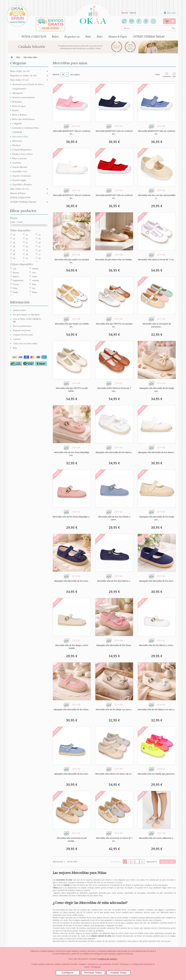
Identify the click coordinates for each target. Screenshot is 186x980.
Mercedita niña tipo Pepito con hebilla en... (72, 325)
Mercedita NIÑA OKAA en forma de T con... (114, 390)
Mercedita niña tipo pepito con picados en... (72, 261)
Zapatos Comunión (22, 176)
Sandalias (17, 163)
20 (14, 235)
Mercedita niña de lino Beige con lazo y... (114, 710)
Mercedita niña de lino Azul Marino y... (114, 581)
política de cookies (108, 959)
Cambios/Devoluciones (23, 335)
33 (40, 251)
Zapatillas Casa (20, 171)
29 (14, 247)
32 (14, 251)
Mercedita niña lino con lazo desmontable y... (157, 197)
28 (40, 243)
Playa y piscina (20, 158)
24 (27, 239)
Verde (35, 277)
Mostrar (56, 74)
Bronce (16, 273)
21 (27, 235)
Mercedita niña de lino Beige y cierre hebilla (72, 647)
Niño (100, 37)
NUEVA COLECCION (34, 37)
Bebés (55, 37)
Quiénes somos (19, 310)
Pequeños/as (72, 37)
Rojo (34, 284)
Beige (35, 292)
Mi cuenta (170, 13)
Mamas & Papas (118, 37)
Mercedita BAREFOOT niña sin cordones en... (72, 132)
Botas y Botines (20, 115)
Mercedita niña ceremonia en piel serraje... (72, 840)
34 (14, 254)
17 (40, 254)
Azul (34, 273)
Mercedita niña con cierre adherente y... (157, 838)
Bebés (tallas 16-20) (20, 71)
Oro (34, 288)
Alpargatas (18, 93)
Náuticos (17, 145)
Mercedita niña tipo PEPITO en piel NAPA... (72, 390)
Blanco (16, 277)
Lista (174, 75)
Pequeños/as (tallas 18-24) (23, 75)
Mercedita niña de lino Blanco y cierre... (157, 645)
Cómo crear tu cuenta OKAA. (25, 343)
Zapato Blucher (20, 167)
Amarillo (36, 280)
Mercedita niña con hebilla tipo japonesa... (157, 774)
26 (14, 243)
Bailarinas (17, 102)
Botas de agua (19, 106)
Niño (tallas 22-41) (20, 189)
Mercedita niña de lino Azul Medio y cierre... (114, 518)
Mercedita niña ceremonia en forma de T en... (114, 840)
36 (14, 258)
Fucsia (16, 284)
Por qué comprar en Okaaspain (26, 315)
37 (27, 258)
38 (40, 258)
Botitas (16, 110)
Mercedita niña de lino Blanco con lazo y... (157, 710)
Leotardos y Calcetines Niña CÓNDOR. (26, 130)
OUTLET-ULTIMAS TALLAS (149, 37)
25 (40, 239)
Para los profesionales (22, 326)
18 (27, 254)
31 (40, 247)
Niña (88, 37)
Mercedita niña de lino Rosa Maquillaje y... (72, 517)
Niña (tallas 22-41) (20, 80)
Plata (15, 288)
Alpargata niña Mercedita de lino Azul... (72, 581)
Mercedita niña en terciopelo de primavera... (157, 325)
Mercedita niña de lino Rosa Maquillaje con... (72, 454)
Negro (16, 292)
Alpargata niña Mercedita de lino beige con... (157, 390)
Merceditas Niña (20, 136)
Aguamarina (18, 280)
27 (27, 243)
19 (27, 251)
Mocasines (17, 141)
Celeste (35, 269)
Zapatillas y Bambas (22, 184)
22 (40, 235)
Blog (15, 348)
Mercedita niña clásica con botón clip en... (114, 774)
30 (27, 247)
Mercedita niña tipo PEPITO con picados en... (114, 325)
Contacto (17, 339)
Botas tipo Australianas (23, 119)
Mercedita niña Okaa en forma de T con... (157, 260)
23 (14, 239)
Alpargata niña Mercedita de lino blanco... (114, 452)
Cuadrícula (167, 75)
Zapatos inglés (19, 180)
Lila (15, 269)
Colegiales (17, 123)
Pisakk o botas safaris (23, 154)
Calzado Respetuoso (22, 150)
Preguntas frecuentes (22, 330)
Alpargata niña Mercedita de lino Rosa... (114, 645)
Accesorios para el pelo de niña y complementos (28, 86)
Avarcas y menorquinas (24, 97)
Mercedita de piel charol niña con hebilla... (114, 260)
